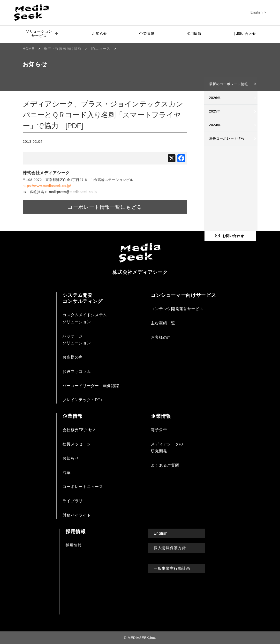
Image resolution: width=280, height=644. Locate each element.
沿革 (66, 472)
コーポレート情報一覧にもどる (105, 207)
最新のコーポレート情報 (229, 84)
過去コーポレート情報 (227, 138)
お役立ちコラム (77, 371)
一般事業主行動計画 (172, 568)
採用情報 (194, 34)
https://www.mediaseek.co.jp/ (47, 186)
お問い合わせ (245, 34)
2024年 (215, 125)
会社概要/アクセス (79, 430)
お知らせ (100, 34)
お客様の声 (73, 357)
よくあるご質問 (165, 465)
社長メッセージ (77, 444)
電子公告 (159, 430)
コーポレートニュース (83, 486)
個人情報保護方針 (170, 548)
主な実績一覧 (163, 323)
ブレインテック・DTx (82, 400)
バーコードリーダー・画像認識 (91, 385)
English (161, 533)
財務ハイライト (77, 515)
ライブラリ (73, 501)
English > (258, 12)
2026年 (215, 98)
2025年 (215, 111)
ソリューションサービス (42, 34)
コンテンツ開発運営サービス (177, 309)
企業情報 (147, 34)
